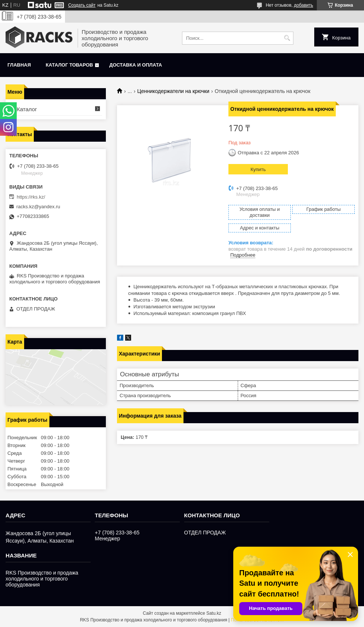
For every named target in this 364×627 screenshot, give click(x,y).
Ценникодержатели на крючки (173, 91)
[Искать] (287, 38)
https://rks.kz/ (31, 197)
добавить (303, 5)
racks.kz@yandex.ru (38, 207)
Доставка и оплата (136, 65)
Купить (258, 169)
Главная (19, 65)
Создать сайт (82, 5)
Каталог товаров (69, 65)
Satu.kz (214, 613)
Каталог (27, 109)
